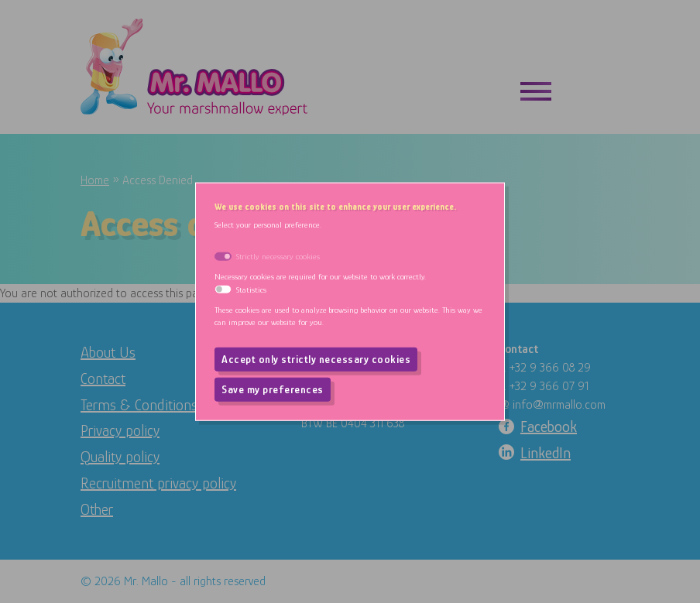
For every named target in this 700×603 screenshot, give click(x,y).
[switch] (223, 289)
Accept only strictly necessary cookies (316, 359)
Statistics (251, 289)
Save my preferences (273, 389)
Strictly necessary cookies (278, 255)
